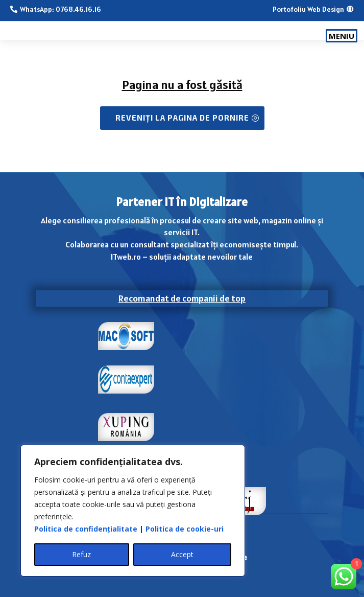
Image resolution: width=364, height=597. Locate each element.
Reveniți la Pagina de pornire (182, 118)
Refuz (81, 554)
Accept (182, 554)
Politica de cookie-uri (185, 529)
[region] (133, 511)
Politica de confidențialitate (86, 529)
